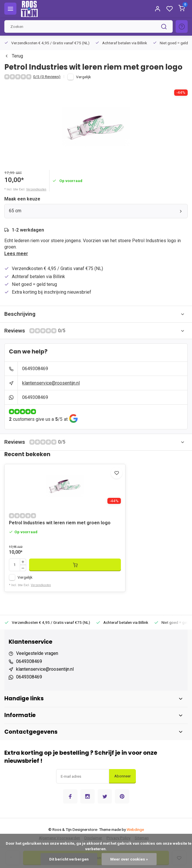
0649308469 (35, 369)
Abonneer (122, 776)
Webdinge (135, 829)
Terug (14, 56)
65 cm (96, 211)
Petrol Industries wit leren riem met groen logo (60, 523)
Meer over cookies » (129, 859)
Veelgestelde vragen (37, 653)
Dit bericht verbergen (69, 859)
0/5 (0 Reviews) (47, 77)
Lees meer (16, 254)
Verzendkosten (36, 189)
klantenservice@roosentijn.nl (51, 383)
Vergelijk (83, 77)
